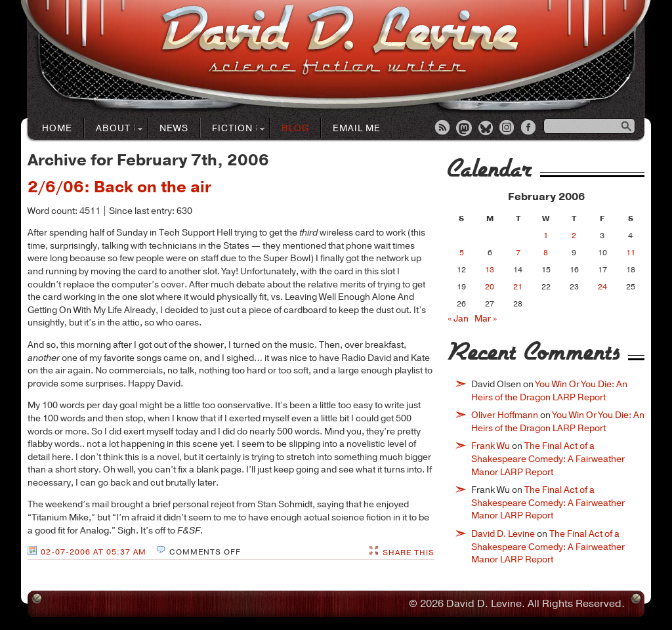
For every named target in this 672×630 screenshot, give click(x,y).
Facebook (530, 129)
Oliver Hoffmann (505, 415)
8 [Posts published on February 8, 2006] (546, 253)
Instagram (508, 129)
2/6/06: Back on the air (119, 187)
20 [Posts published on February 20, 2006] (490, 287)
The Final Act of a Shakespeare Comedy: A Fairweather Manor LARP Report (548, 459)
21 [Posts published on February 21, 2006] (518, 287)
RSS (443, 129)
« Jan (458, 319)
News (174, 128)
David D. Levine (503, 534)
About (114, 129)
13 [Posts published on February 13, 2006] (490, 270)
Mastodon (465, 129)
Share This (409, 553)
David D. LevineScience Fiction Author (340, 41)
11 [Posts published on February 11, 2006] (631, 253)
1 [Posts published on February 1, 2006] (546, 236)
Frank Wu (491, 446)
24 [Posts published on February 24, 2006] (602, 287)
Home (57, 128)
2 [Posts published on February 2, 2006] (574, 236)
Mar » (486, 319)
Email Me (357, 128)
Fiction (233, 129)
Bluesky (486, 129)
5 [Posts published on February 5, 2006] (462, 253)
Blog (295, 128)
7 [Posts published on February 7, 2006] (518, 253)
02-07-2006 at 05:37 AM (94, 552)
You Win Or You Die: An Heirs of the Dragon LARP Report (549, 391)
